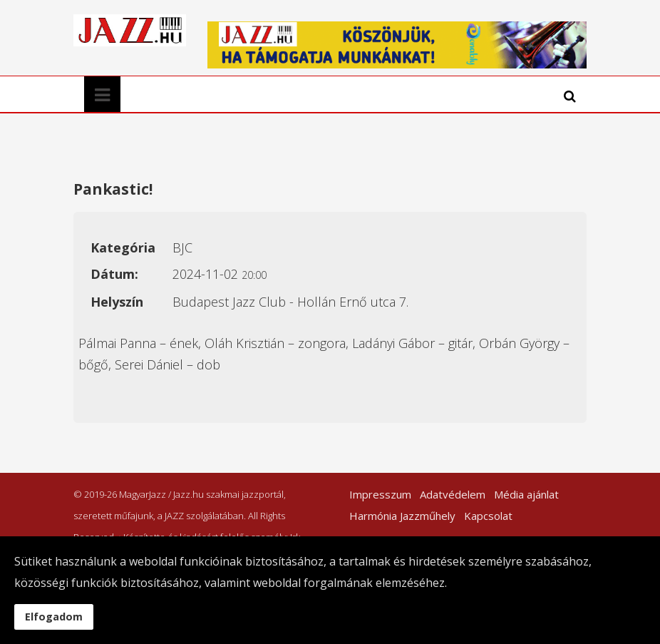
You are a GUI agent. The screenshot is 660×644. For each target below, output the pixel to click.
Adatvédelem (453, 494)
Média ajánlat (526, 494)
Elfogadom (54, 617)
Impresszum (380, 494)
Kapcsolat (488, 516)
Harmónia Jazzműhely (402, 516)
